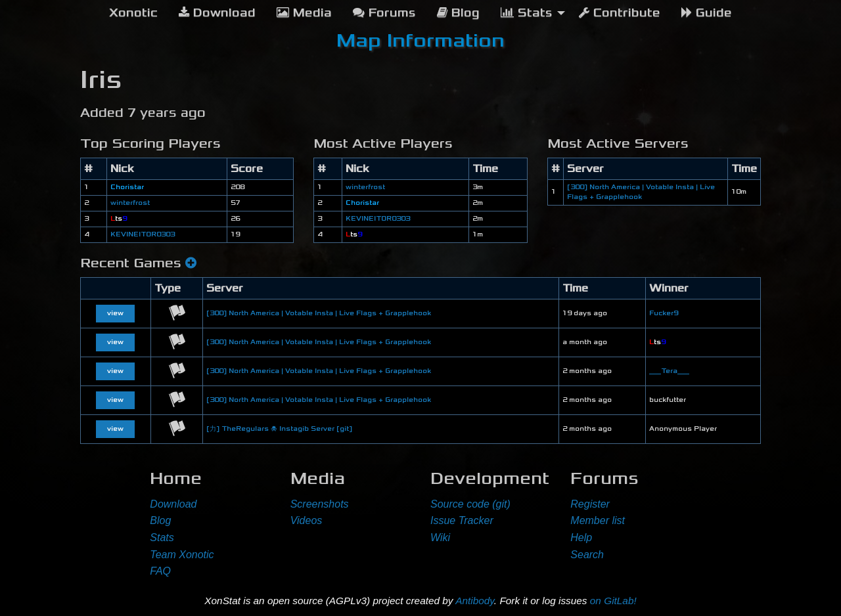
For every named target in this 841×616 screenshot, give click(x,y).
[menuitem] (133, 13)
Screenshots (320, 504)
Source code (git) (470, 504)
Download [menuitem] (217, 13)
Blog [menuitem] (458, 13)
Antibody (475, 601)
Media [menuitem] (304, 13)
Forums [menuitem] (384, 13)
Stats (162, 538)
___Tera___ (669, 371)
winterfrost (130, 203)
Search (587, 555)
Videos (307, 520)
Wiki (440, 538)
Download (173, 504)
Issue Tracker (462, 520)
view (115, 313)
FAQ (160, 571)
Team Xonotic (182, 555)
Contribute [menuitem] (620, 13)
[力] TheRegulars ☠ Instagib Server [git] (279, 429)
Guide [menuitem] (707, 13)
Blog (160, 520)
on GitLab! (613, 601)
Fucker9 (664, 313)
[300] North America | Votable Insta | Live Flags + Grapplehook (319, 313)
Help (581, 538)
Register (590, 504)
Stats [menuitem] (527, 13)
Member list (598, 520)
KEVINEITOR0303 (143, 234)
